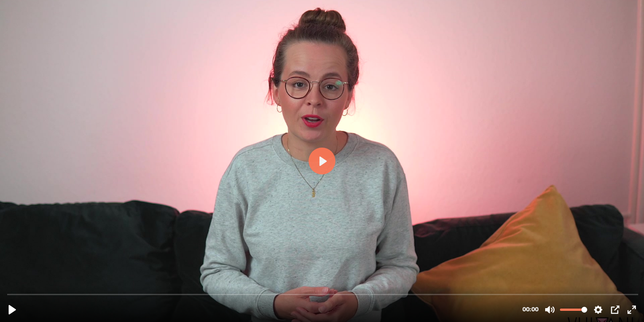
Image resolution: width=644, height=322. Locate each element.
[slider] (323, 294)
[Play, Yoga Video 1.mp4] (12, 310)
